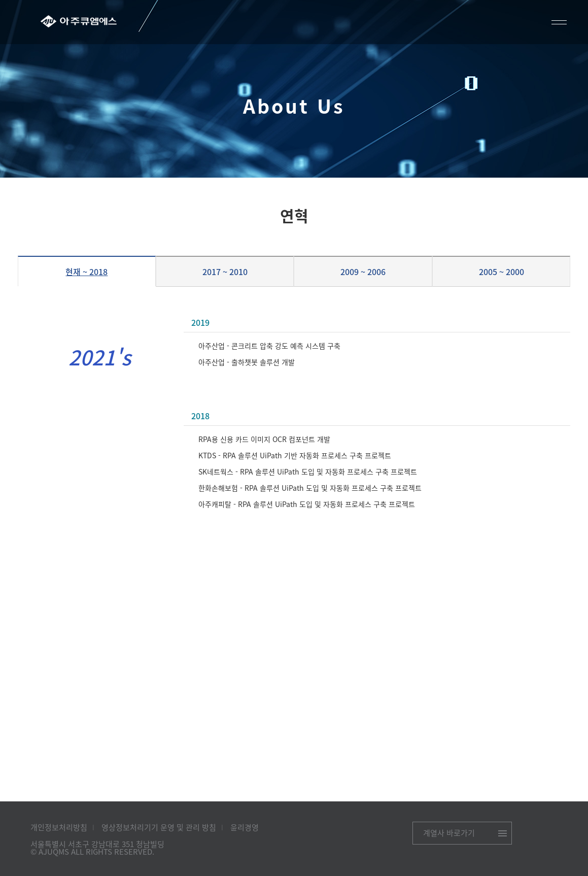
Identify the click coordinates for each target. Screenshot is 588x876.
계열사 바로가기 (449, 833)
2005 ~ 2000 (501, 272)
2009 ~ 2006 (363, 272)
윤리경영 (245, 827)
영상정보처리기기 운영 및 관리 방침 (159, 827)
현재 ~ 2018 (87, 272)
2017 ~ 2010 (225, 272)
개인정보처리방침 (59, 827)
